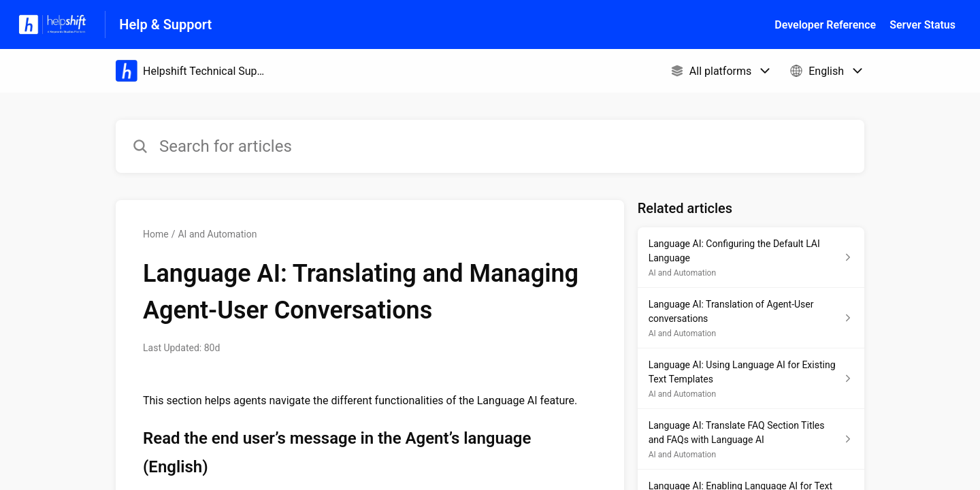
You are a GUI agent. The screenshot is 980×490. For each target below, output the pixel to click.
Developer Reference (825, 25)
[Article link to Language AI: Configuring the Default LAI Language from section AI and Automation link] (751, 258)
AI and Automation (217, 234)
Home (156, 234)
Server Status (922, 25)
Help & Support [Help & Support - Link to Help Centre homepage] (165, 24)
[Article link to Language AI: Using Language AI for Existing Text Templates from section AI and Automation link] (751, 379)
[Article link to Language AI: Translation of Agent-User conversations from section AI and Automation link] (751, 318)
